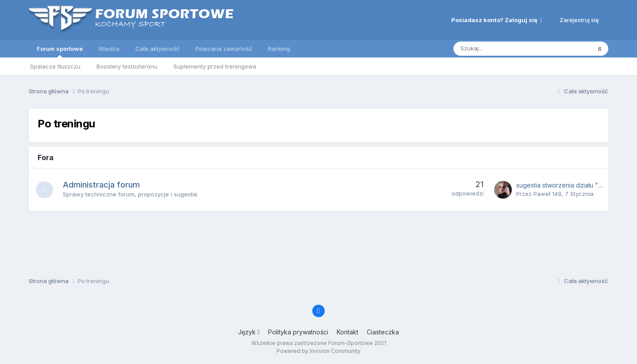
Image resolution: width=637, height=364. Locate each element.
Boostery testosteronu (127, 66)
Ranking (279, 49)
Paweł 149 (547, 194)
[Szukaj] (502, 49)
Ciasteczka (383, 332)
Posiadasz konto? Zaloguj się (497, 20)
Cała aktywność (157, 49)
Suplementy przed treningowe (215, 66)
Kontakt (347, 332)
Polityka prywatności (298, 332)
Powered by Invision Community (318, 351)
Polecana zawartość (224, 49)
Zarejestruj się (579, 20)
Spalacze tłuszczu (55, 66)
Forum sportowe (60, 51)
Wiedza (109, 49)
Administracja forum (102, 185)
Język (249, 332)
